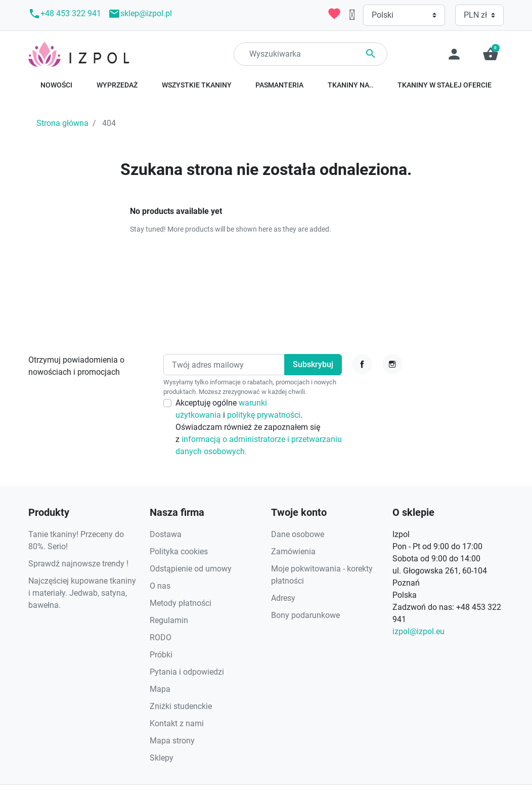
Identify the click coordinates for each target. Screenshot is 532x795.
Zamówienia (293, 551)
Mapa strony (172, 741)
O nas (160, 586)
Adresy (283, 598)
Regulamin (169, 620)
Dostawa (166, 534)
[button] (491, 54)
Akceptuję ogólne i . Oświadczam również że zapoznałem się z (259, 427)
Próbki (161, 655)
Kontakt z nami (177, 723)
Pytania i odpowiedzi (187, 672)
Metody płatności (181, 603)
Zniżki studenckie (181, 706)
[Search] (311, 54)
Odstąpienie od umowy (191, 569)
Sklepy (162, 758)
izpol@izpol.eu (418, 631)
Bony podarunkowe (305, 615)
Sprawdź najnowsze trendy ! (78, 564)
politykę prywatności (264, 415)
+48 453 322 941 (65, 14)
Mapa (160, 689)
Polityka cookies (179, 551)
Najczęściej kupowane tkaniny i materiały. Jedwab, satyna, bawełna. (82, 593)
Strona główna (62, 123)
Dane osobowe (298, 534)
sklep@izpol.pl (140, 14)
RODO (161, 637)
